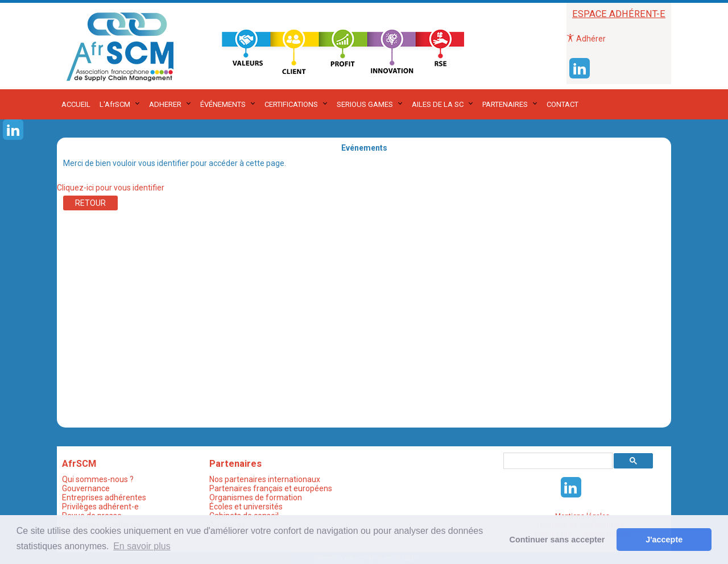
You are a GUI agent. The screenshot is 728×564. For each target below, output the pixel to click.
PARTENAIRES (505, 104)
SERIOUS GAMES (365, 104)
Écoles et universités (246, 507)
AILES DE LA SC (438, 104)
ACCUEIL (76, 104)
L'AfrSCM (115, 104)
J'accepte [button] (664, 540)
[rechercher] (557, 461)
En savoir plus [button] (142, 546)
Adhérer (586, 39)
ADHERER (165, 104)
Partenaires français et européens (271, 488)
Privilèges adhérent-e (100, 507)
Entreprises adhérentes (104, 497)
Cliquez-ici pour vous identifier (111, 188)
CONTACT (562, 104)
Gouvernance (86, 488)
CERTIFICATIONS (291, 104)
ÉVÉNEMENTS (223, 104)
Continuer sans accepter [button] (557, 540)
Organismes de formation (256, 497)
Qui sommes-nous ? (98, 479)
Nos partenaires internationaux (265, 479)
